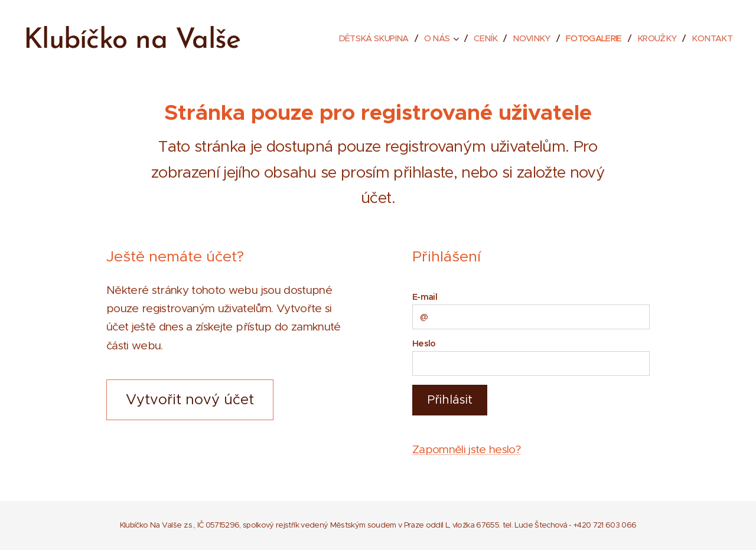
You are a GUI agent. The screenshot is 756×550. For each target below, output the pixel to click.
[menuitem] (358, 38)
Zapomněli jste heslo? (466, 449)
